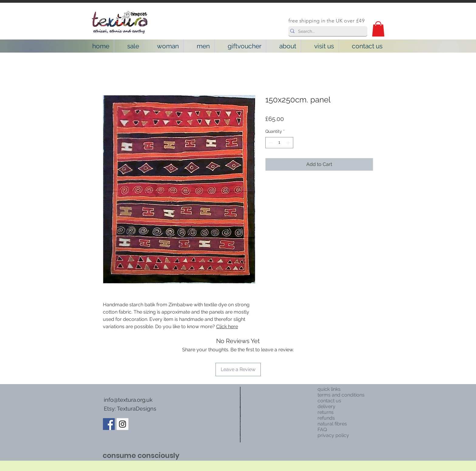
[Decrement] (270, 143)
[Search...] (326, 32)
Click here (227, 327)
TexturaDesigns (137, 409)
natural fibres (332, 424)
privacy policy (333, 435)
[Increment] (289, 143)
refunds (326, 418)
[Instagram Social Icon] (122, 424)
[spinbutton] (279, 143)
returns (326, 412)
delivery (326, 406)
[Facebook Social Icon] (109, 424)
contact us (329, 401)
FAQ (322, 430)
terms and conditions (341, 395)
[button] (378, 29)
